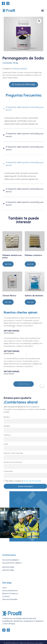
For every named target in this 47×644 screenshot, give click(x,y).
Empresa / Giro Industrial (13, 453)
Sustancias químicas (19, 69)
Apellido (7, 426)
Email (6, 444)
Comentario (8, 471)
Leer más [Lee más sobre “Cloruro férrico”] (8, 302)
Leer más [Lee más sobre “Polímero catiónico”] (30, 264)
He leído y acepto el (23, 481)
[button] (42, 11)
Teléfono (7, 435)
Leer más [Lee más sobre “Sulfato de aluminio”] (30, 302)
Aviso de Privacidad (32, 481)
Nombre (7, 417)
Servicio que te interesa (13, 462)
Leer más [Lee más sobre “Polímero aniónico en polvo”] (8, 264)
